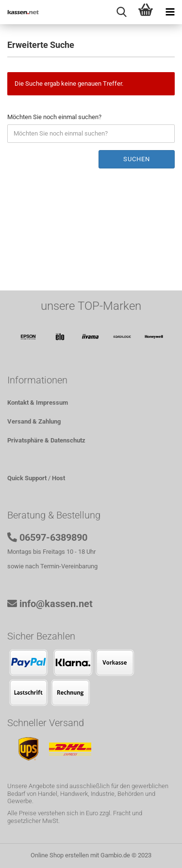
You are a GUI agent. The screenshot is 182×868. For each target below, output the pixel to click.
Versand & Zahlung (34, 421)
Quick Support (27, 478)
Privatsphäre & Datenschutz (46, 440)
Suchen (137, 159)
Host (58, 478)
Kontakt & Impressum (38, 403)
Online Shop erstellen (60, 855)
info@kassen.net (56, 604)
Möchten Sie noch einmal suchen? (54, 117)
